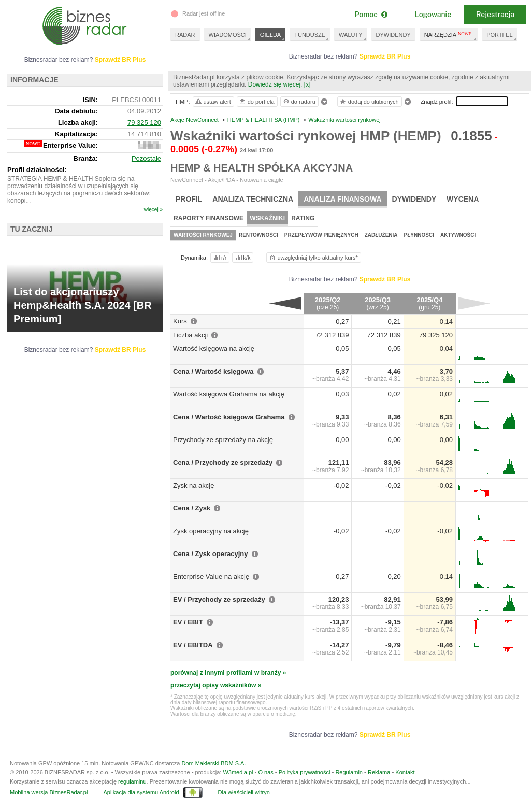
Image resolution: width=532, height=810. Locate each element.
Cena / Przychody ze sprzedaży (223, 463)
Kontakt (405, 772)
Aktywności (458, 235)
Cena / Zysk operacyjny (211, 554)
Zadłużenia (381, 235)
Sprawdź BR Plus (385, 56)
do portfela (256, 102)
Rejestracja (495, 15)
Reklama (379, 772)
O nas (265, 772)
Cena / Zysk (192, 508)
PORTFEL (500, 35)
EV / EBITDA (193, 645)
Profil (189, 199)
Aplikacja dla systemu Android (141, 792)
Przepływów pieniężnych (321, 235)
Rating (303, 218)
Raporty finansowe (209, 218)
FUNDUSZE (310, 35)
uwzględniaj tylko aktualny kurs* (313, 258)
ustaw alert (213, 102)
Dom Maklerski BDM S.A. (213, 763)
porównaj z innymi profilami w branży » (228, 673)
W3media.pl (238, 772)
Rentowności (258, 235)
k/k (242, 258)
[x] (307, 84)
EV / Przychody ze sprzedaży (219, 599)
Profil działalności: (37, 170)
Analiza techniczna (253, 199)
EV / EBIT (188, 622)
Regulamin (349, 772)
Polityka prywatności (305, 772)
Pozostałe (146, 158)
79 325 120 (144, 123)
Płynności (419, 235)
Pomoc (371, 15)
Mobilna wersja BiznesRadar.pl (49, 792)
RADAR (185, 35)
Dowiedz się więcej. (275, 84)
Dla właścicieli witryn (244, 792)
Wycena (463, 199)
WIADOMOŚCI (228, 35)
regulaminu (132, 781)
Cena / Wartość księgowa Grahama (229, 417)
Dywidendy (414, 199)
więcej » (153, 210)
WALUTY (350, 35)
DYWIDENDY (393, 35)
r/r (219, 258)
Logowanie (433, 15)
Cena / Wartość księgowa (213, 371)
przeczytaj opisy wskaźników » (216, 685)
